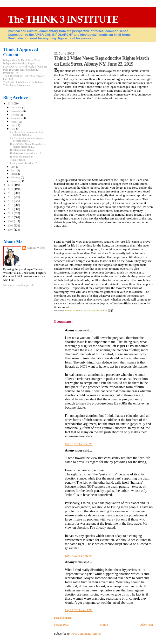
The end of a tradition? (21, 157)
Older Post (146, 625)
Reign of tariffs (17, 160)
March (14, 174)
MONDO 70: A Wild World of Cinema (25, 67)
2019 (11, 104)
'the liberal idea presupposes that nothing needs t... (26, 133)
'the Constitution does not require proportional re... (27, 139)
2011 (11, 213)
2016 (11, 193)
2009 (11, 222)
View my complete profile (19, 285)
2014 (11, 201)
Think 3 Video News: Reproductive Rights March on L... (28, 145)
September (17, 118)
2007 (11, 230)
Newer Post (61, 625)
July (13, 125)
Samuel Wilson (36, 248)
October (15, 115)
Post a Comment (63, 618)
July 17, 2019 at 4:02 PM (79, 556)
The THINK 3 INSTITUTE (63, 19)
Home (104, 625)
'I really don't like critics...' (23, 163)
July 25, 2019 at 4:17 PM (79, 610)
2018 (11, 185)
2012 (11, 209)
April (14, 170)
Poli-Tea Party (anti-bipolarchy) (21, 70)
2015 (11, 197)
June (13, 129)
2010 (11, 217)
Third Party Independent (17, 86)
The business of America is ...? (25, 153)
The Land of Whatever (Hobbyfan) (23, 82)
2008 (11, 226)
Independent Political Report (19, 64)
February (16, 177)
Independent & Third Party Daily (22, 60)
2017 (11, 189)
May (13, 167)
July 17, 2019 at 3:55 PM (79, 444)
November (17, 111)
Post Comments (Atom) (86, 634)
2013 (11, 205)
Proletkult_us (11, 73)
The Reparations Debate (22, 150)
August (15, 122)
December (17, 107)
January (15, 181)
